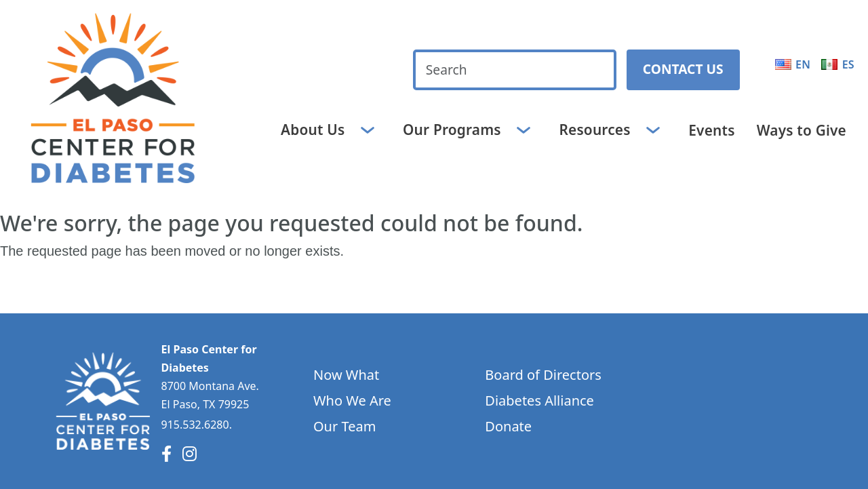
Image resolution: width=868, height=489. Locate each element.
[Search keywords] (515, 70)
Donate (508, 426)
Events (711, 130)
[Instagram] (190, 454)
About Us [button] (315, 129)
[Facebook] (166, 454)
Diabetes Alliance (539, 400)
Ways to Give (802, 130)
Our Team (344, 426)
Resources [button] (596, 129)
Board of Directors (543, 375)
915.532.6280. (197, 425)
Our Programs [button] (454, 129)
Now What (346, 375)
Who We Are (352, 400)
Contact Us (683, 69)
